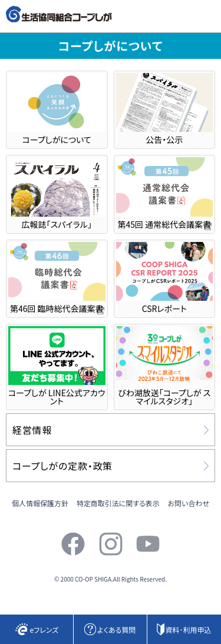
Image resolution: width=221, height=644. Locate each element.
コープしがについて (57, 109)
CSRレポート (165, 278)
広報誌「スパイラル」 (57, 193)
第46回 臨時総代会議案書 (57, 278)
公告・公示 (165, 109)
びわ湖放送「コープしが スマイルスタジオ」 (165, 366)
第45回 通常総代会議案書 (165, 193)
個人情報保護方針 (40, 503)
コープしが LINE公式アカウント (57, 366)
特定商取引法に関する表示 (118, 503)
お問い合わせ (189, 503)
